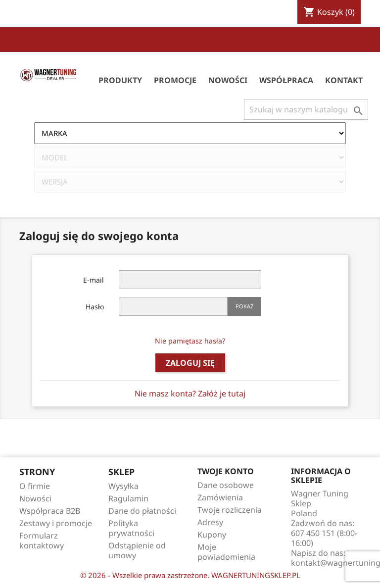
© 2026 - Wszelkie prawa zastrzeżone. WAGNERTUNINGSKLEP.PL (190, 575)
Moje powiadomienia (226, 552)
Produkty (120, 80)
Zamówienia (220, 497)
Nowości (228, 80)
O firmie (35, 486)
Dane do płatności (142, 511)
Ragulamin (128, 498)
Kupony (212, 535)
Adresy (210, 522)
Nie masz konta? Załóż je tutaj (190, 393)
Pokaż (244, 306)
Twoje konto (226, 471)
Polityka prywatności (131, 528)
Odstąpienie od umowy (137, 550)
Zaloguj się (190, 363)
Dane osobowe (226, 485)
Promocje (175, 80)
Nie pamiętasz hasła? (190, 341)
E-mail (94, 280)
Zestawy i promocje (56, 523)
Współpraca (286, 80)
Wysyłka (123, 486)
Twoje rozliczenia (230, 510)
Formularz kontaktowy (42, 540)
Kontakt (344, 80)
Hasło (95, 307)
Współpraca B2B (50, 511)
